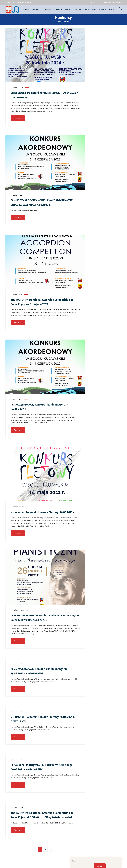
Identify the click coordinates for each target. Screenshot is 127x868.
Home (59, 22)
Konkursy (96, 160)
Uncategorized (98, 169)
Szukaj (94, 31)
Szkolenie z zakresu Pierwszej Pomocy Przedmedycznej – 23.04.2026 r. (104, 98)
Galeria (96, 156)
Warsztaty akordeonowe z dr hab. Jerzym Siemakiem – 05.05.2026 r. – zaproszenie (106, 74)
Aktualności (97, 151)
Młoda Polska (98, 165)
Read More (18, 117)
